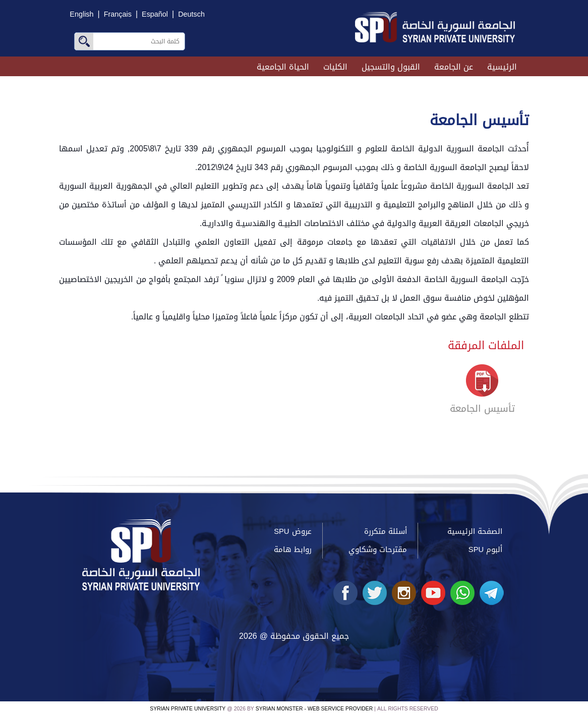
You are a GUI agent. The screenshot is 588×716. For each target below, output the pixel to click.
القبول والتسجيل (391, 67)
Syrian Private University (188, 709)
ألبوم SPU (485, 549)
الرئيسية (502, 67)
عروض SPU (292, 531)
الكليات (335, 67)
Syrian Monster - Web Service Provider (314, 709)
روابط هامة (293, 549)
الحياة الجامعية (283, 67)
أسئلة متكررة (386, 531)
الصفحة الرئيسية (475, 531)
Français (118, 14)
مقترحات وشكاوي (378, 549)
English (81, 14)
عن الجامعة (454, 67)
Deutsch (191, 14)
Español (155, 14)
